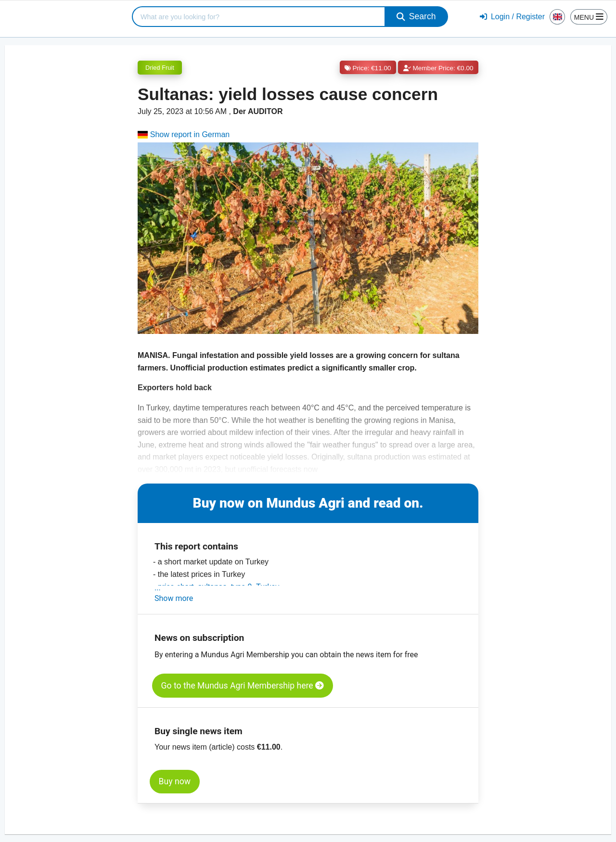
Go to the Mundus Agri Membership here (243, 686)
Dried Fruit (160, 68)
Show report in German (184, 134)
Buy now (175, 781)
